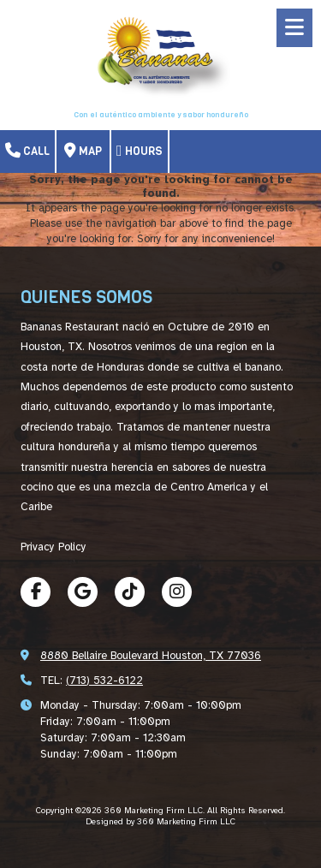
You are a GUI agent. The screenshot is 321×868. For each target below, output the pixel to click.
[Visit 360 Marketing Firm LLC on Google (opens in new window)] (83, 592)
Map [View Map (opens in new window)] (83, 151)
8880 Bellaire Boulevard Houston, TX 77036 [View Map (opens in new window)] (151, 656)
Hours (140, 151)
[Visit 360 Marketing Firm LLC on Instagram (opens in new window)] (177, 592)
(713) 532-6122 (104, 681)
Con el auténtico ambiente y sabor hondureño (161, 115)
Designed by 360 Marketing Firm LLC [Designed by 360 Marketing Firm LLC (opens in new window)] (160, 821)
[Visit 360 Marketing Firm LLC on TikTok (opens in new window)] (130, 592)
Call (27, 151)
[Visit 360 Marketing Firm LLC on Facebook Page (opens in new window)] (36, 592)
